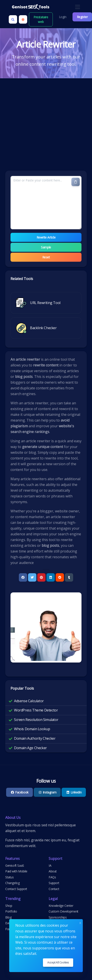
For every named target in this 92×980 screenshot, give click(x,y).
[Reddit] (60, 577)
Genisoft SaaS (15, 865)
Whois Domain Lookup (32, 729)
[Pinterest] (41, 577)
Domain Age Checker (30, 748)
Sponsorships (58, 917)
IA (50, 865)
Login (63, 17)
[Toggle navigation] (77, 7)
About (53, 871)
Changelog (12, 883)
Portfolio (11, 911)
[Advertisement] (41, 127)
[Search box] (13, 19)
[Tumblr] (69, 577)
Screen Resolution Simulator (36, 720)
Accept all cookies (58, 962)
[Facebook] (23, 577)
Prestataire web (41, 19)
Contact (54, 889)
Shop (9, 906)
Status (10, 877)
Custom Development (64, 911)
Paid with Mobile (16, 871)
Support (54, 883)
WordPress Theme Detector (36, 710)
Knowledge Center (61, 906)
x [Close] (80, 922)
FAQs (52, 877)
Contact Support (16, 889)
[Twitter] (32, 577)
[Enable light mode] (23, 19)
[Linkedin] (51, 577)
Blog (8, 917)
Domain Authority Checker (35, 738)
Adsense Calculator (29, 701)
